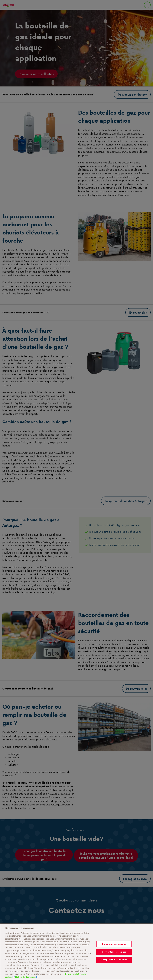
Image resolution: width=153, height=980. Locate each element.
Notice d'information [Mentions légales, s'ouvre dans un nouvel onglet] (26, 977)
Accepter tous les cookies (114, 960)
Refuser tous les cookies (114, 952)
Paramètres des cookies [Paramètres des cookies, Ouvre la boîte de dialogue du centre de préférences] (114, 944)
